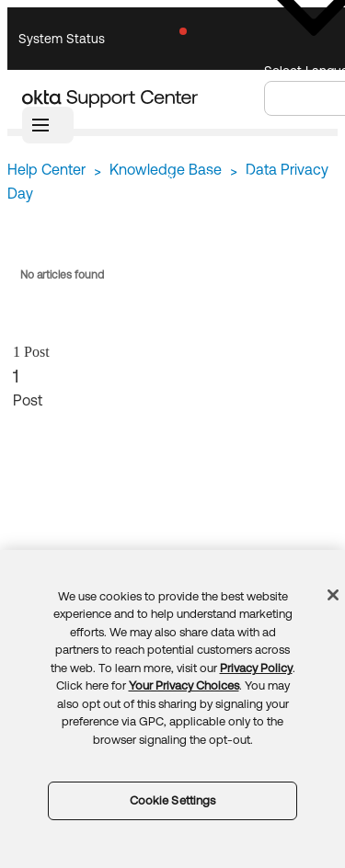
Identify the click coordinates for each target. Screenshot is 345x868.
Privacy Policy (256, 668)
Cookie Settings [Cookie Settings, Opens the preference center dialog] (173, 800)
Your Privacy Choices (184, 685)
